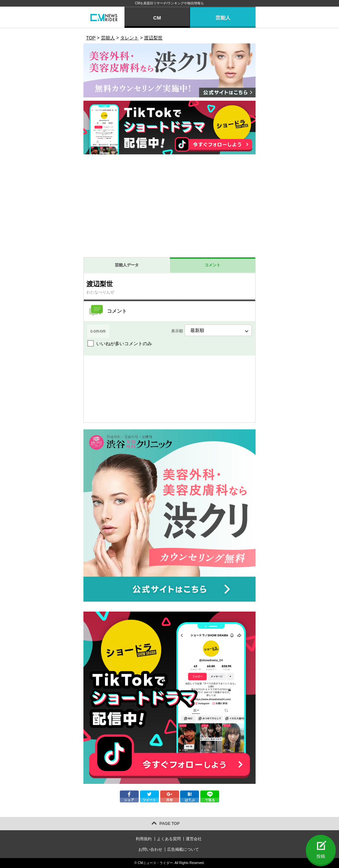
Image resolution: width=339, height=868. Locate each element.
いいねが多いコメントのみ (124, 344)
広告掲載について (183, 849)
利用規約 (144, 839)
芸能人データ (127, 265)
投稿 (321, 856)
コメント (213, 265)
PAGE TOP (170, 824)
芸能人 (223, 18)
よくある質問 (169, 839)
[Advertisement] (169, 207)
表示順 (212, 330)
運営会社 (194, 839)
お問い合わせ (150, 849)
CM (157, 18)
